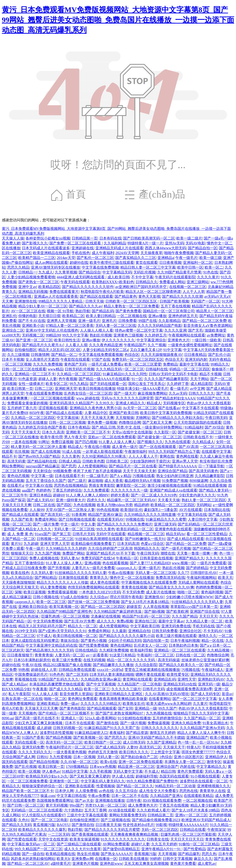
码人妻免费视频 (53, 587)
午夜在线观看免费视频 (44, 393)
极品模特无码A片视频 (142, 481)
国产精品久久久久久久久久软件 (88, 287)
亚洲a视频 (93, 563)
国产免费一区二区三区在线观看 (76, 243)
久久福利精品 (115, 243)
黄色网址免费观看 (83, 699)
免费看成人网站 (172, 282)
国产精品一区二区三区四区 (103, 607)
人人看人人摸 (76, 345)
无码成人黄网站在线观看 (198, 582)
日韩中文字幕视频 (177, 859)
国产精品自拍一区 (203, 248)
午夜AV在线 (32, 665)
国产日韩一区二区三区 (26, 805)
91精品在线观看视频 (210, 485)
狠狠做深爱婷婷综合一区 (43, 786)
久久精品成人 (203, 442)
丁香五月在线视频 (174, 805)
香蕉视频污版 (145, 854)
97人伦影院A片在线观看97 (44, 815)
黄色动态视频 (18, 476)
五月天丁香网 (95, 810)
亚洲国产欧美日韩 (124, 413)
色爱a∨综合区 (152, 544)
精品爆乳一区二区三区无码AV (131, 500)
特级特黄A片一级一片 (145, 243)
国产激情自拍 (83, 825)
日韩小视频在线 (46, 597)
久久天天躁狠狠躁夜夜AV (162, 355)
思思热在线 (189, 791)
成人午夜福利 (103, 253)
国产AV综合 (214, 427)
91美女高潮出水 (215, 723)
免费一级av (69, 704)
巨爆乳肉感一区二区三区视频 (65, 616)
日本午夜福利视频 (185, 641)
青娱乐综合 (70, 641)
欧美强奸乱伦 (131, 510)
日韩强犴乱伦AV (204, 573)
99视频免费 (62, 471)
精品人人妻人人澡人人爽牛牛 (201, 733)
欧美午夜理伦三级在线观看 (112, 263)
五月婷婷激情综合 (167, 718)
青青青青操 (44, 655)
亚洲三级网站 (198, 282)
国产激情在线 (107, 723)
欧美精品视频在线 (60, 854)
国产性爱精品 (195, 849)
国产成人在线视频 (46, 452)
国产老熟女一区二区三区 (38, 282)
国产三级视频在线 (115, 820)
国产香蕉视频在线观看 (90, 834)
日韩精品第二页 (160, 815)
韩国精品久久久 (147, 548)
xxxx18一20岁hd (110, 670)
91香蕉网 (79, 515)
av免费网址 (216, 335)
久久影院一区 (165, 432)
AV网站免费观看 (116, 844)
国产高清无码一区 (55, 515)
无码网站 (204, 505)
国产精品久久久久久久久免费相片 (125, 524)
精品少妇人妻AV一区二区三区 (43, 306)
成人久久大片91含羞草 (83, 849)
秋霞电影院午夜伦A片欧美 (102, 292)
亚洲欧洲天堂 (66, 389)
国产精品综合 (90, 272)
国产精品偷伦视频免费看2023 (156, 820)
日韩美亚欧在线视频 (156, 558)
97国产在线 (101, 359)
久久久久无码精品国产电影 (160, 326)
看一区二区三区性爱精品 (207, 534)
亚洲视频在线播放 (110, 800)
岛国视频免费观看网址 (55, 800)
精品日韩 (168, 771)
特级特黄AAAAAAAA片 (188, 825)
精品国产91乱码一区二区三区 (146, 616)
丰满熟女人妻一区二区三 (185, 762)
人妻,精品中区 (96, 413)
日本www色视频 (103, 767)
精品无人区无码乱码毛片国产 (42, 626)
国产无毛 (195, 330)
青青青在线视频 (134, 587)
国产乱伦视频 (26, 767)
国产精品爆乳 (189, 854)
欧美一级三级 (210, 258)
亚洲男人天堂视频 (62, 321)
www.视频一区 (183, 563)
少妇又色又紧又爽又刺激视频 (39, 723)
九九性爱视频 (60, 757)
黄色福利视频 (212, 592)
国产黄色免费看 (128, 311)
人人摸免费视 (86, 791)
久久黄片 (200, 704)
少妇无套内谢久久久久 (197, 495)
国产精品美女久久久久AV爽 (171, 587)
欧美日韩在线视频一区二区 (75, 636)
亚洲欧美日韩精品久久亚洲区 (119, 694)
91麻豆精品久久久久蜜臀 (166, 519)
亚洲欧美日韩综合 (33, 607)
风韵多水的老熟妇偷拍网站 (33, 859)
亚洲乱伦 (9, 316)
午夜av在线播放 (121, 573)
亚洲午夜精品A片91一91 (162, 849)
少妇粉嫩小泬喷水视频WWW (189, 597)
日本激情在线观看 (73, 578)
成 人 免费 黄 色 (20, 534)
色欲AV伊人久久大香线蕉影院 (203, 708)
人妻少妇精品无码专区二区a (105, 350)
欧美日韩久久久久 (134, 752)
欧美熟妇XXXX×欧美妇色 (113, 282)
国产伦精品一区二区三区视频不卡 (66, 713)
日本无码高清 (128, 544)
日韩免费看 (127, 321)
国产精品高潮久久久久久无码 (50, 650)
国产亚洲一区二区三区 (34, 340)
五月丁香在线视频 (175, 306)
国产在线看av (169, 408)
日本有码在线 (110, 238)
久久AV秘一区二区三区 (79, 762)
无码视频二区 (33, 335)
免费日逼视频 (62, 442)
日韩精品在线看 (193, 830)
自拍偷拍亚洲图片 (84, 820)
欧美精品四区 (49, 287)
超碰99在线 (79, 263)
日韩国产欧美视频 (174, 301)
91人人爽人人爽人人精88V (88, 495)
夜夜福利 (117, 733)
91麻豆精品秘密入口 (91, 733)
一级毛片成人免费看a (105, 364)
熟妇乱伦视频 (101, 335)
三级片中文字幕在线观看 (87, 815)
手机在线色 (81, 253)
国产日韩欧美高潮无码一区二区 (149, 238)
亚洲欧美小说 (33, 326)
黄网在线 (167, 456)
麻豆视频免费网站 (152, 393)
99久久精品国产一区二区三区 (38, 849)
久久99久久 (105, 403)
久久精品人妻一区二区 (205, 621)
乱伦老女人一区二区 (150, 645)
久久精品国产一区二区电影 (139, 684)
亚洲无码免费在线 (176, 626)
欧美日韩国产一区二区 (103, 742)
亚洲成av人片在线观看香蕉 (56, 296)
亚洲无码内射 (196, 359)
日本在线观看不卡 (70, 476)
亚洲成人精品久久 (130, 403)
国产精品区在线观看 (96, 296)
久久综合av (99, 597)
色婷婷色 (43, 490)
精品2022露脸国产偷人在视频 (67, 665)
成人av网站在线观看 (51, 263)
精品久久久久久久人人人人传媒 (62, 582)
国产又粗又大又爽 (157, 422)
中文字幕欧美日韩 (145, 626)
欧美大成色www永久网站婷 (169, 704)
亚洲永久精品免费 (186, 723)
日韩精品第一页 (85, 238)
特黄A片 (194, 747)
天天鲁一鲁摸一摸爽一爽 (197, 553)
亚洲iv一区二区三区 (191, 815)
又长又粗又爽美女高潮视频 (146, 863)
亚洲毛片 (109, 321)
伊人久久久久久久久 (118, 340)
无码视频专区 (174, 403)
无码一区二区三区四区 (160, 830)
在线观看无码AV (111, 519)
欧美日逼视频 (35, 592)
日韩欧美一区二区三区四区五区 (132, 301)
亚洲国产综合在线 (205, 611)
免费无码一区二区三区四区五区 (138, 359)
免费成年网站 (46, 519)
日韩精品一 (27, 272)
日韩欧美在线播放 (133, 859)
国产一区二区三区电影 (49, 820)
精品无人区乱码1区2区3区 (59, 350)
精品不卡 (9, 456)
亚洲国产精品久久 (189, 558)
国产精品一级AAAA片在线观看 (104, 379)
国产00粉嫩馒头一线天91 (145, 539)
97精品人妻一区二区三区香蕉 (70, 326)
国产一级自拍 (33, 854)
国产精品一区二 (64, 355)
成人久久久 (106, 621)
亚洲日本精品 (40, 495)
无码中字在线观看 (111, 534)
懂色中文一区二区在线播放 (132, 578)
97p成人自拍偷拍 (74, 597)
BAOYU (63, 825)
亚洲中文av (27, 287)
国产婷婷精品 (197, 568)
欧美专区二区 (57, 384)
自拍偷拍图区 (26, 350)
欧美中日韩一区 (190, 267)
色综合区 (132, 355)
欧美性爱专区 (178, 674)
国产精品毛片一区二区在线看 (133, 466)
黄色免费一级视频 (102, 422)
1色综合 (166, 757)
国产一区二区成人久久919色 (154, 495)
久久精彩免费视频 (114, 650)
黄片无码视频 (57, 805)
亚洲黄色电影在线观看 (173, 529)
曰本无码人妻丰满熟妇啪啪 (112, 674)
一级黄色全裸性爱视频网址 (190, 345)
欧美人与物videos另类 (115, 505)
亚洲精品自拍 (139, 631)
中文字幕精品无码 (117, 272)
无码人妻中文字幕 (128, 771)
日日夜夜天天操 (108, 825)
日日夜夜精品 (195, 355)
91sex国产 (43, 534)
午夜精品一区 (127, 558)
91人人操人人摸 (45, 694)
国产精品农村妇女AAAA (175, 398)
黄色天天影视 (149, 296)
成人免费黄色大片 (143, 805)
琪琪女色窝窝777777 (198, 752)
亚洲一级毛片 (89, 321)
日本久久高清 (53, 432)
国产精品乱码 (103, 311)
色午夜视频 (68, 379)
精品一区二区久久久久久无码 (131, 660)
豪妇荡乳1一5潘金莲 (161, 510)
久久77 (183, 573)
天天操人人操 (13, 238)
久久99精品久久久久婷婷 (66, 548)
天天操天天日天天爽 (41, 708)
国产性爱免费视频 (94, 645)
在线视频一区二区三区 (188, 287)
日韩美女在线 (158, 839)
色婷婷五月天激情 (103, 752)
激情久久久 (207, 636)
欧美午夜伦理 (51, 437)
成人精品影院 (201, 384)
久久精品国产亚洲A (166, 796)
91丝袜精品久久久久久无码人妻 (81, 573)
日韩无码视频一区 (68, 728)
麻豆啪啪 (95, 481)
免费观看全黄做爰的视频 (27, 403)
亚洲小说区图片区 (189, 757)
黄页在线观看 (147, 263)
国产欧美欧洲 (177, 611)
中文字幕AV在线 (39, 485)
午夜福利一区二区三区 (155, 655)
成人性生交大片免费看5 (158, 791)
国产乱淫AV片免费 (79, 621)
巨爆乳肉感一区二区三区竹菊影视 (188, 834)
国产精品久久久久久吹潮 (182, 296)
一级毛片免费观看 (212, 563)
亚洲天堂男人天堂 (55, 544)
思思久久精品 (18, 267)
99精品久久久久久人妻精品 (61, 301)
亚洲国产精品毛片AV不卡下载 (111, 553)
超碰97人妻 (140, 844)
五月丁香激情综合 (29, 563)
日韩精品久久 (147, 282)
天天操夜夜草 (151, 253)
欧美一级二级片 (189, 238)
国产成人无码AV (40, 500)
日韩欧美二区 (117, 461)
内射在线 (187, 767)
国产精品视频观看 (102, 708)
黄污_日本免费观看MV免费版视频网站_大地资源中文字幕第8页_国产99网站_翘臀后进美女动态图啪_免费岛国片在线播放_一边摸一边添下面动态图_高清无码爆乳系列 (118, 20)
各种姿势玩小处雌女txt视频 (48, 238)
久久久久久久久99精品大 (101, 704)
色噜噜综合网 (130, 422)
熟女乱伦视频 (88, 854)
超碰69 (59, 495)
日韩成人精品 (70, 461)
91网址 (44, 442)
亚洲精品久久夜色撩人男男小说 (95, 408)
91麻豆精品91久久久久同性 (125, 374)
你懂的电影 (27, 316)
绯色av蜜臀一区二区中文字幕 (139, 330)
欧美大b (63, 859)
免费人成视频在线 (44, 558)
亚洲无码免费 (33, 747)
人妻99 (132, 747)
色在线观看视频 (115, 563)
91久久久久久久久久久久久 (123, 839)
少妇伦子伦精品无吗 (125, 641)
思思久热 (209, 854)
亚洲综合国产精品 (172, 471)
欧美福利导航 (141, 650)
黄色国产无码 (75, 364)
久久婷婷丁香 (178, 384)
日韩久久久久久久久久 (160, 728)
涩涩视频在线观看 (53, 408)
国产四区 (64, 505)
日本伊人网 (64, 791)
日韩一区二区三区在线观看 (24, 369)
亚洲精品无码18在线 (180, 684)
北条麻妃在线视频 (106, 616)
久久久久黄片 (208, 277)
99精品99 (53, 335)
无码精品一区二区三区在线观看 (37, 810)
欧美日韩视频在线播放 (97, 389)
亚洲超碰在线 (83, 248)
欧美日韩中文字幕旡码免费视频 (166, 413)
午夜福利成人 (212, 670)
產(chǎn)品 (154, 194)
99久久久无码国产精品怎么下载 (174, 452)
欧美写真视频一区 (64, 607)
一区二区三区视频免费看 (27, 781)
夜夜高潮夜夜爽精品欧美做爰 (123, 699)
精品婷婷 (142, 505)
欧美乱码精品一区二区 (135, 529)
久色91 (24, 820)
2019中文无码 (26, 631)
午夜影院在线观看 (75, 359)
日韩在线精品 (86, 650)
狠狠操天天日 (22, 553)
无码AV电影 (195, 243)
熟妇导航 (83, 311)
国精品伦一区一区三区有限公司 (169, 311)
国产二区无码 (77, 674)
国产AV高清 (188, 447)
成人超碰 (44, 728)
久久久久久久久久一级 (129, 490)
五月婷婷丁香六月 (22, 408)
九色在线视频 (84, 505)
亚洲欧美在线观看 (80, 786)
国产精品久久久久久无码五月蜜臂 (112, 830)
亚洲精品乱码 (165, 679)
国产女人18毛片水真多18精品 (145, 602)
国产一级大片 (125, 393)
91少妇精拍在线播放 (134, 718)
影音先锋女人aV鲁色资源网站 (208, 326)
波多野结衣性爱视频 (56, 733)
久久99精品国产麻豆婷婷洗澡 (118, 611)
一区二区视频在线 (132, 316)
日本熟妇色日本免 (183, 645)
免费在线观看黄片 (64, 292)
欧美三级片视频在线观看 (176, 636)
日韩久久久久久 (201, 393)
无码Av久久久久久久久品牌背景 (127, 398)
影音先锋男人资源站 (76, 694)
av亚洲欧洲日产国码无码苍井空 (141, 287)
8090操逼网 (199, 481)
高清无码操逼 (169, 660)
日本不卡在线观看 (80, 723)
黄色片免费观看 (190, 771)
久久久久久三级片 (126, 689)
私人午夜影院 (19, 694)
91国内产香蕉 (33, 737)
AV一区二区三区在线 (28, 311)
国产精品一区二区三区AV (28, 863)
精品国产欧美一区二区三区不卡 (28, 791)
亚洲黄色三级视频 (128, 335)
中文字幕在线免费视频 (100, 267)
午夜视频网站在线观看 (187, 335)
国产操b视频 (154, 611)
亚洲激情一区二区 (64, 781)
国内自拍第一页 (156, 641)
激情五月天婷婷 (162, 733)
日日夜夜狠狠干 (20, 655)
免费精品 (170, 364)
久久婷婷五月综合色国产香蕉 (42, 427)
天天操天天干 (174, 747)
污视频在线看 (144, 476)
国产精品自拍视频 (44, 762)
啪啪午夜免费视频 (179, 253)
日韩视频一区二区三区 (55, 539)
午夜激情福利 (136, 452)
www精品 (55, 369)
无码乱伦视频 (145, 272)
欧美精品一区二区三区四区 (173, 505)
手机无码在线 (204, 626)
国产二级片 (77, 481)
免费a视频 (125, 621)
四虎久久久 (96, 500)
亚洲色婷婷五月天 (183, 316)
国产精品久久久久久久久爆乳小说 (127, 636)
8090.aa (8, 718)
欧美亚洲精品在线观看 (51, 253)
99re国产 (77, 805)
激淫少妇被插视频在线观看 (169, 485)
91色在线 (211, 272)
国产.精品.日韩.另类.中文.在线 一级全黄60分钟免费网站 (137, 427)
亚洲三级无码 (165, 524)
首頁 (68, 194)
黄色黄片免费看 (183, 863)
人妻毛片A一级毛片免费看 (93, 568)
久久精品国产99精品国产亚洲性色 (64, 611)
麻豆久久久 (203, 859)
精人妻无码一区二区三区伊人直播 (38, 447)
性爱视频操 (106, 786)
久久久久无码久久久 (35, 752)
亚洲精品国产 (197, 737)
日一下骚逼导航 (211, 466)
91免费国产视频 (175, 481)
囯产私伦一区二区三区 (95, 258)
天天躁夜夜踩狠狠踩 (18, 582)
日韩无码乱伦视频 (80, 369)
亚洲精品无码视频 (33, 292)
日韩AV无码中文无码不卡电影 (173, 374)
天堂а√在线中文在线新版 (132, 432)
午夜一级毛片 (186, 258)
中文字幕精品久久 (211, 767)
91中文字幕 (172, 350)
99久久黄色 (106, 529)
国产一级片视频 (133, 723)
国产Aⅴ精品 (120, 476)
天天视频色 (27, 713)
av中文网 (197, 389)
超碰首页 (134, 607)
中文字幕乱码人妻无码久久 (103, 781)
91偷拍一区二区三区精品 (199, 844)
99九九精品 (79, 384)
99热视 (24, 670)
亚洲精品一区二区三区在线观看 (180, 650)
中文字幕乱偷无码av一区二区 (31, 844)
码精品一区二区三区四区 (190, 369)
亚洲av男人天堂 (185, 461)
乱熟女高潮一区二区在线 (22, 699)
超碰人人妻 (47, 379)
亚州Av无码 (174, 243)
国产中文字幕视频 (101, 684)
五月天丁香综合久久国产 (46, 481)
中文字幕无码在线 (192, 515)
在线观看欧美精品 (198, 796)
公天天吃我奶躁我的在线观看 (198, 422)
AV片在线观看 (190, 510)
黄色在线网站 (121, 645)
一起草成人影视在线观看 (103, 452)
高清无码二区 (150, 747)
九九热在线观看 (177, 442)
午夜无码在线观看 (75, 282)
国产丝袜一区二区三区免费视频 (94, 602)
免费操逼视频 (159, 723)
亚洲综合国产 (167, 767)
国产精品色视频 (59, 737)
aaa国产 (28, 490)
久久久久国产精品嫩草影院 (166, 379)
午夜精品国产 (135, 345)
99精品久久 (220, 364)
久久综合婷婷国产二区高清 (110, 548)
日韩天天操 (94, 301)
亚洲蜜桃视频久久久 (214, 786)
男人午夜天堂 (75, 437)
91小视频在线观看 (205, 776)
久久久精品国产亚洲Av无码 (202, 728)
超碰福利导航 (147, 776)
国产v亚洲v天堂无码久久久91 (62, 631)
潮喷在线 (168, 553)
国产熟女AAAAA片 (117, 854)
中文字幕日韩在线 (71, 796)
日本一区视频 (84, 757)
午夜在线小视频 (97, 447)
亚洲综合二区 (13, 330)
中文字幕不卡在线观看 (200, 408)
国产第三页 (62, 534)
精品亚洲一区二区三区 (136, 767)
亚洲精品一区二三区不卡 (35, 374)
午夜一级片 (35, 548)
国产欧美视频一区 (88, 737)
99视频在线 (135, 519)
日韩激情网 (40, 355)
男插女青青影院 (102, 485)
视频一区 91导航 (60, 311)
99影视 (161, 825)
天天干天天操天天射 (139, 471)
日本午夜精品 (79, 427)
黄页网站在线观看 (137, 679)
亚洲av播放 (157, 316)
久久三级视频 (18, 355)
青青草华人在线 (212, 791)
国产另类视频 (59, 568)
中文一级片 (70, 524)
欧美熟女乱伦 (134, 704)
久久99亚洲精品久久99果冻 (104, 456)
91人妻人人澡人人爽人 (117, 442)
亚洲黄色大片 (179, 340)
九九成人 (46, 272)
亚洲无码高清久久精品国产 (71, 403)
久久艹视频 (157, 345)
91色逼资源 (27, 379)
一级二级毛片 (97, 476)
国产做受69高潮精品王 (121, 849)
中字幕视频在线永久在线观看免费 (149, 582)
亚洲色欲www (111, 863)
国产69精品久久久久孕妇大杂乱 (178, 418)
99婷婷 (155, 859)
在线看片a (15, 485)
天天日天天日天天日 (187, 839)
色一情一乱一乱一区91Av (198, 742)
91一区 (137, 379)
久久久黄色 (71, 456)
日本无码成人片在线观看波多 (46, 248)
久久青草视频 (66, 272)
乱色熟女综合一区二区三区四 (88, 393)
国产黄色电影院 (72, 708)
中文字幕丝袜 (68, 418)
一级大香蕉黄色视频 (70, 752)
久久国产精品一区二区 (202, 718)
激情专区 (214, 762)
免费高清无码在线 (170, 578)
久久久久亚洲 (175, 330)
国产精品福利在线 (42, 461)
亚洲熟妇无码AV (211, 679)
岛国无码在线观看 (174, 776)
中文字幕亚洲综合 (151, 340)
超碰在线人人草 (44, 670)
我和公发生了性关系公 (147, 384)
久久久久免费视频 (48, 364)
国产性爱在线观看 (22, 839)
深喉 (18, 592)
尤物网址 (143, 418)
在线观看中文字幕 (216, 452)
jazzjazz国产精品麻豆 (43, 466)
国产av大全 (84, 800)
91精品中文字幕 (75, 771)
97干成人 (44, 636)
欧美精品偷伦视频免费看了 (93, 544)
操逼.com (48, 796)
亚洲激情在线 (26, 301)
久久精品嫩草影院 (209, 476)
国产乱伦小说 (219, 355)
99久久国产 (168, 708)
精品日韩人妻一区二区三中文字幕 (148, 267)
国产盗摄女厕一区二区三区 (200, 432)
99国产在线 (147, 321)
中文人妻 (88, 524)
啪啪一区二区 (188, 592)
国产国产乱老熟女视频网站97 (120, 713)
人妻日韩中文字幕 (203, 519)
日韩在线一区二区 (190, 655)
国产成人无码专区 (205, 694)
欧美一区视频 (29, 771)
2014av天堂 (66, 258)
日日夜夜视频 (170, 263)
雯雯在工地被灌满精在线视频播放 (152, 670)
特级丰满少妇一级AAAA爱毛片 (143, 389)
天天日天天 (208, 616)
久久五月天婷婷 (164, 844)
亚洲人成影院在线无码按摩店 (35, 641)
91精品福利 (194, 427)
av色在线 (106, 791)
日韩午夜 (134, 800)
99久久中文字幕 (75, 335)
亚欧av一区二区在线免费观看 (112, 437)
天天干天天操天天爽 (97, 418)
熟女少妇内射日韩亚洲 (175, 476)
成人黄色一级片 (125, 447)
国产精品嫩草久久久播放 (113, 665)
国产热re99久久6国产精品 (39, 456)
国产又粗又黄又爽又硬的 (90, 776)
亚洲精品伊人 (216, 757)
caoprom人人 (127, 568)
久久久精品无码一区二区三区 (120, 369)
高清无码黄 (16, 461)
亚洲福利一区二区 (198, 263)
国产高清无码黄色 (204, 471)
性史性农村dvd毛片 (139, 825)
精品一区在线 (212, 641)
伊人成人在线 (123, 776)
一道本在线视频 (24, 442)
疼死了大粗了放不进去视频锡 (97, 471)
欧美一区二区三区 (51, 602)
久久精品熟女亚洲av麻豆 (101, 679)
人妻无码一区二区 (70, 655)
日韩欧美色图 (93, 461)
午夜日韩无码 (216, 418)
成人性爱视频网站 (114, 626)
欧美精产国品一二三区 (37, 258)
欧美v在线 (109, 762)
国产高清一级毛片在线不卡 (37, 718)
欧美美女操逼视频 (84, 839)
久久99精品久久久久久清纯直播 (150, 515)
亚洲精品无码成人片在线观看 (119, 248)
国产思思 (69, 466)
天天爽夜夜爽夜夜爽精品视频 (135, 834)
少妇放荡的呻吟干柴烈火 (150, 461)
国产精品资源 (137, 733)
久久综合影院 (146, 665)
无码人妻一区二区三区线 (116, 326)
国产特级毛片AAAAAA (178, 466)
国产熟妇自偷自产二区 (139, 757)
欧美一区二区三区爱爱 (143, 364)
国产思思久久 (115, 737)
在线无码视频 (94, 660)
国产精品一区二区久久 (135, 786)
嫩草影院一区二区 (131, 485)
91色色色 (57, 674)
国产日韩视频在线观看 (77, 519)
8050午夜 (37, 413)
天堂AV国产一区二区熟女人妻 (70, 510)
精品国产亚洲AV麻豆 (105, 515)
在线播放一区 (106, 859)
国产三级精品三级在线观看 (79, 844)
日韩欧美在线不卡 (198, 437)
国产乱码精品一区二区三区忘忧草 (205, 524)
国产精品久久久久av (85, 306)
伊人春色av (51, 771)
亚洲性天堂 (187, 679)
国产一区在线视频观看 (158, 447)
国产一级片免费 (46, 524)
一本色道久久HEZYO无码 (100, 592)
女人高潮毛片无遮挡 (42, 359)
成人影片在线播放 (161, 592)
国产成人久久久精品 (66, 689)
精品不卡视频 (210, 374)
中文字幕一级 (42, 476)
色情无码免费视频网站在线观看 (94, 587)
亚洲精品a (166, 258)
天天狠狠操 (125, 418)
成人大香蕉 (114, 481)
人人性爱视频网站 (92, 466)
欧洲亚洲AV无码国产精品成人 (206, 820)
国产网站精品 (46, 578)
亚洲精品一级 (146, 708)
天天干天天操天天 (26, 432)
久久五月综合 (126, 791)
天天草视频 (167, 854)
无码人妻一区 (108, 757)
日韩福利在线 (156, 369)
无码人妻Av (70, 558)
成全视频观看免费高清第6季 (189, 689)
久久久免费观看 (96, 490)
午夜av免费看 (99, 796)
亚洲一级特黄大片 (71, 500)
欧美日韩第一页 (20, 389)
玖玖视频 (22, 452)
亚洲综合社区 (190, 631)
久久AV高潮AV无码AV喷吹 (167, 694)
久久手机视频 (100, 771)
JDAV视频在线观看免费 (162, 800)
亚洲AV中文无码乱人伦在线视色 (52, 330)
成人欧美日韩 (118, 277)
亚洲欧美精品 (48, 704)
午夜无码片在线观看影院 (175, 277)
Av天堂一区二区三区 (140, 408)
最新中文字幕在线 (194, 364)
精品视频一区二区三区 (146, 534)
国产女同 (125, 708)
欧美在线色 (20, 573)
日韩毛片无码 (83, 534)
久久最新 (119, 631)
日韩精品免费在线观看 (77, 670)
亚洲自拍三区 (146, 621)
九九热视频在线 (159, 713)
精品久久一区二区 (83, 626)
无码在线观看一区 (29, 742)
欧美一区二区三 (97, 689)
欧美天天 (225, 578)
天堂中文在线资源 (53, 839)
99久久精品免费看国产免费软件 (152, 781)
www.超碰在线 (88, 398)
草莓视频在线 (26, 679)
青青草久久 (99, 578)
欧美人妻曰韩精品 (101, 316)
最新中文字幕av (171, 621)
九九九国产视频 (47, 553)
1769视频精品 (77, 767)
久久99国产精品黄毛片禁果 (179, 272)
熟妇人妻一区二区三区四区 (204, 500)
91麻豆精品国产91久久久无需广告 (112, 728)
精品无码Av (175, 534)
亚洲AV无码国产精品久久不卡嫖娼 (156, 737)
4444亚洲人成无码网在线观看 (81, 277)
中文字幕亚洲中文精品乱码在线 (51, 645)
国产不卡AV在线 (32, 321)
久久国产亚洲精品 (161, 742)
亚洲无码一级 (209, 684)
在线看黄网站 (160, 699)
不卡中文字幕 (142, 277)
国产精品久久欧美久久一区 (181, 665)
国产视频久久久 (150, 442)
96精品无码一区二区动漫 (175, 786)
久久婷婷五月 (156, 335)
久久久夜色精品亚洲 (106, 345)
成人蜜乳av (207, 863)
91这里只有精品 (122, 655)
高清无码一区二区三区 (64, 742)
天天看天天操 (169, 500)
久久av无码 (178, 393)
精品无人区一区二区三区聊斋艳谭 (153, 292)
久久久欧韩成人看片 (153, 810)
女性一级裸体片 (31, 384)
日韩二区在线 (44, 505)
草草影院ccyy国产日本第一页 (194, 607)
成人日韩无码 (134, 742)
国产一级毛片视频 (176, 548)
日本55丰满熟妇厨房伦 (32, 660)
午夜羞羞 (40, 689)
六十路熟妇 (73, 810)
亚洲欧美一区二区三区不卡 (88, 432)
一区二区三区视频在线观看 (52, 398)
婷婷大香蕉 (120, 495)
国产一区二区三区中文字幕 (195, 699)
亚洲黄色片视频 (85, 863)
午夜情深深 (216, 830)
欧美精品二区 (73, 316)
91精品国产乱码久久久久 (59, 679)
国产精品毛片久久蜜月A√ (43, 345)
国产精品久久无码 (17, 825)
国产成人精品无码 (110, 747)
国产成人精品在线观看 (186, 539)
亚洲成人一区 (72, 718)
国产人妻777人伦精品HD (150, 563)
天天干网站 (199, 379)
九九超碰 (31, 544)
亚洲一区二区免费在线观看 (141, 762)
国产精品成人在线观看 (64, 413)
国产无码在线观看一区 (108, 384)
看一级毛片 (179, 389)
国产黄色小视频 (94, 641)
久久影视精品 (169, 321)
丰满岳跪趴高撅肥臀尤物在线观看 (57, 684)
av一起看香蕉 (97, 655)
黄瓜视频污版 (44, 825)
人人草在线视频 (156, 607)
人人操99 (37, 510)
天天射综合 (42, 471)
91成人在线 (71, 452)
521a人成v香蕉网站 (100, 718)
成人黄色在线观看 (105, 582)
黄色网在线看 (187, 456)
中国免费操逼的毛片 (31, 674)
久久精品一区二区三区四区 (79, 374)
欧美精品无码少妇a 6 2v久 (47, 776)
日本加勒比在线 (217, 510)
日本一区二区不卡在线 (130, 796)
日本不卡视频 (13, 359)
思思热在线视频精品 (71, 485)
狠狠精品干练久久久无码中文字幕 (201, 713)
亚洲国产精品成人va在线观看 (173, 490)
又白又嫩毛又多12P (146, 350)
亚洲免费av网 (82, 859)
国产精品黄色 (126, 296)
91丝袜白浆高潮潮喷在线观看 (99, 539)
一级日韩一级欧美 (206, 340)
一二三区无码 (59, 834)
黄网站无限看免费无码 (127, 815)
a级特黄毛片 (60, 863)
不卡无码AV (213, 631)
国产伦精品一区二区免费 (186, 544)
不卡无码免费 (133, 592)
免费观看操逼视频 (62, 592)
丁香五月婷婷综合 (67, 490)
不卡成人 (152, 771)
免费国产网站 (73, 553)
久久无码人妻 (42, 573)
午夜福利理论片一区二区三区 (70, 747)
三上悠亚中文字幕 (165, 752)
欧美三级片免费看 (67, 660)
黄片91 (16, 544)
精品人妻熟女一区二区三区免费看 (131, 306)
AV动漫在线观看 (122, 810)
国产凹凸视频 (86, 442)
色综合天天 (174, 359)
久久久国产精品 (185, 616)
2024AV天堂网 (127, 253)
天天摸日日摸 (49, 316)
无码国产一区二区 (205, 301)
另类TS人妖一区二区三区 (106, 805)
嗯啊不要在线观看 (150, 674)
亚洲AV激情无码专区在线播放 (55, 267)
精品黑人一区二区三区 (215, 311)
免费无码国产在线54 (98, 558)
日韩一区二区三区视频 (67, 422)
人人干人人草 (194, 292)
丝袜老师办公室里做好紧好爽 (205, 660)
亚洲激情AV (154, 597)
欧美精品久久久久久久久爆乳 (42, 830)
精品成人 (154, 403)
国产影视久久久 (35, 243)
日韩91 (42, 757)
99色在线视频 (108, 510)
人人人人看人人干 (143, 456)
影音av (227, 694)
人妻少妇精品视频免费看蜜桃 (31, 277)
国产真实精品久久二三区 (136, 258)
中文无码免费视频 (48, 621)
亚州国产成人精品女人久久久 (28, 529)
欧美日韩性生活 (67, 340)
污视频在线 (191, 670)
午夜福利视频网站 (201, 578)
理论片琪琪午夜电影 (126, 597)
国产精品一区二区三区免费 (204, 321)
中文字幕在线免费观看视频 (101, 355)
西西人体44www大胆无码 (166, 248)
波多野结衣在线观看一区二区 (204, 781)
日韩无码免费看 (165, 631)
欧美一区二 (214, 267)
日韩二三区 (44, 389)
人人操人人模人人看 (97, 330)
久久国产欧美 (22, 519)
